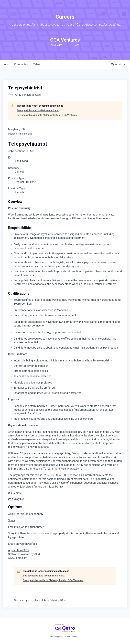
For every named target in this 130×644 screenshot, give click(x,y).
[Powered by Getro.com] (65, 628)
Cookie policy (71, 637)
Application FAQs (18, 550)
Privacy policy (56, 637)
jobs (6, 64)
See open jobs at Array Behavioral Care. (38, 110)
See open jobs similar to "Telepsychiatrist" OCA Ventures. (47, 115)
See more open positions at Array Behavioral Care (40, 600)
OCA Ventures (65, 40)
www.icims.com (18, 558)
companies (21, 64)
